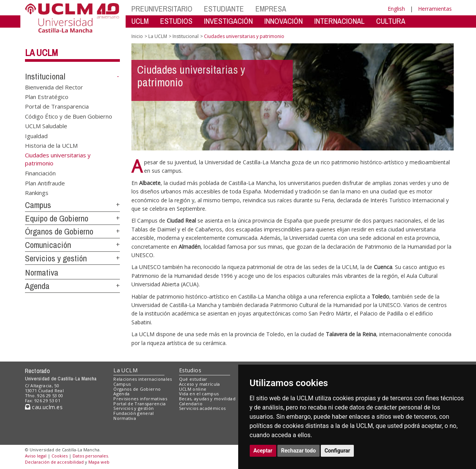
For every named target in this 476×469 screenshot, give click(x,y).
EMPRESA (271, 9)
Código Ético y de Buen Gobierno (69, 116)
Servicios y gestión (56, 258)
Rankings (37, 193)
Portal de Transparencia (57, 106)
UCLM (140, 21)
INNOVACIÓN (284, 21)
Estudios (190, 370)
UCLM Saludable (46, 126)
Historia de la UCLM (51, 145)
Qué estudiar (193, 379)
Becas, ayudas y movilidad (207, 399)
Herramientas (435, 9)
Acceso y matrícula (200, 384)
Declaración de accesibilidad (54, 462)
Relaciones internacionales (143, 379)
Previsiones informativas (140, 399)
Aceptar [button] (263, 451)
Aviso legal (36, 456)
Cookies (60, 456)
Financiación (40, 173)
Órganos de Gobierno (59, 231)
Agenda (37, 286)
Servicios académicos (202, 408)
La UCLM (41, 53)
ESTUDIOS (176, 21)
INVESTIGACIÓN (228, 21)
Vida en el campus (199, 394)
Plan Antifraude (45, 183)
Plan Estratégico (47, 97)
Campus (38, 205)
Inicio (137, 36)
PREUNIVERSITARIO (162, 9)
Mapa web (99, 462)
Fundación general (134, 413)
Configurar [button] (338, 451)
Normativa (42, 272)
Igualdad (36, 135)
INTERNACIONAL (339, 21)
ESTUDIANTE (224, 9)
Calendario (191, 404)
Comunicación (48, 245)
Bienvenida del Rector (54, 87)
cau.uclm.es (44, 407)
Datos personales (90, 456)
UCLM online (193, 389)
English (396, 9)
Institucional (45, 76)
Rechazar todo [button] (299, 451)
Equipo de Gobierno (57, 218)
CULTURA (391, 21)
